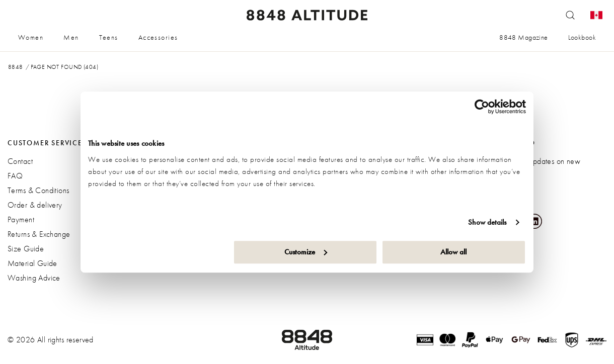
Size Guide (26, 249)
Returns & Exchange (39, 234)
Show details (487, 222)
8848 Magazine (523, 37)
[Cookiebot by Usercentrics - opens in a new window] (482, 107)
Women (31, 37)
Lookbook (582, 37)
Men (71, 37)
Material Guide (32, 263)
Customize (306, 252)
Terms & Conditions (39, 190)
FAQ (15, 176)
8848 (16, 67)
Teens (109, 37)
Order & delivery (35, 205)
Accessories (158, 37)
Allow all (453, 252)
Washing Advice (34, 278)
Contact (20, 161)
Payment (21, 219)
